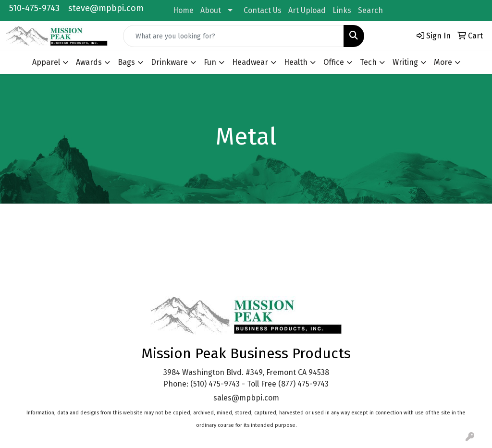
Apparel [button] (46, 62)
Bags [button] (126, 62)
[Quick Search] (234, 36)
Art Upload (307, 10)
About (211, 10)
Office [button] (334, 62)
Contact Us (263, 10)
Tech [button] (368, 62)
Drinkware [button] (169, 62)
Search (370, 10)
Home (183, 10)
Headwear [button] (250, 62)
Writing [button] (405, 62)
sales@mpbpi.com (246, 398)
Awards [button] (89, 62)
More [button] (443, 62)
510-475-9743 (34, 8)
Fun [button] (210, 62)
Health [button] (296, 62)
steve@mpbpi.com (106, 8)
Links (342, 10)
